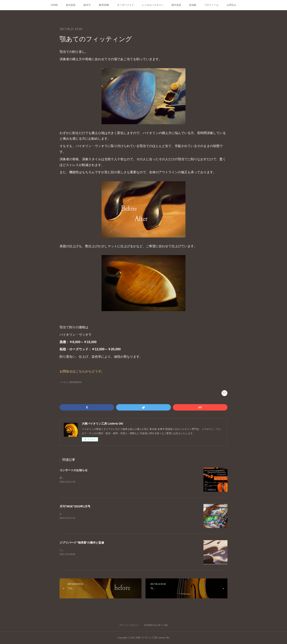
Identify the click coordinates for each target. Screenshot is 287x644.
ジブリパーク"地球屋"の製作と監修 (82, 543)
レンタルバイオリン (153, 5)
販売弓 (87, 5)
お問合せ (231, 5)
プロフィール (211, 5)
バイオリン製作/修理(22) (71, 382)
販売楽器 (71, 5)
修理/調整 (104, 5)
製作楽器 (176, 5)
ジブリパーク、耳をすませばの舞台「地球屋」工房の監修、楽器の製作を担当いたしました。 (110, 550)
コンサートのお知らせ (74, 470)
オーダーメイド (126, 5)
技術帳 (193, 5)
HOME (54, 5)
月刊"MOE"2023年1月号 (75, 506)
